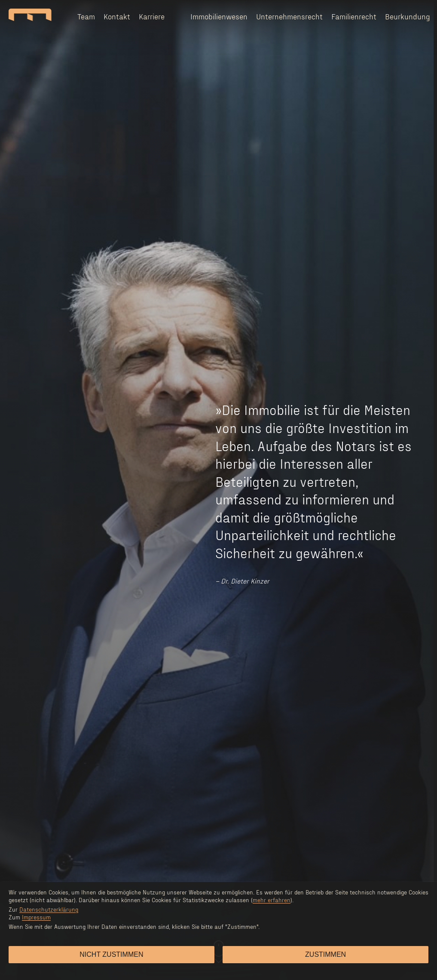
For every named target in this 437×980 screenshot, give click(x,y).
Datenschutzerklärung (49, 909)
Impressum (36, 917)
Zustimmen (325, 954)
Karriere (152, 16)
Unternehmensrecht (289, 16)
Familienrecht (354, 16)
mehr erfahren (272, 900)
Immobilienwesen (219, 16)
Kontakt (117, 16)
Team (86, 16)
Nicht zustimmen (111, 954)
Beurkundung (408, 16)
